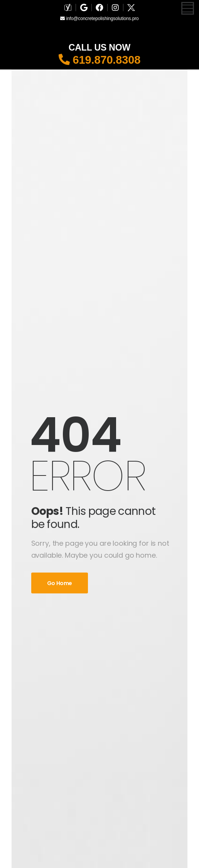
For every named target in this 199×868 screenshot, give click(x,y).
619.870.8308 (100, 60)
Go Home (60, 583)
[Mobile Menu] (188, 8)
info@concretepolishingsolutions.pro (99, 19)
